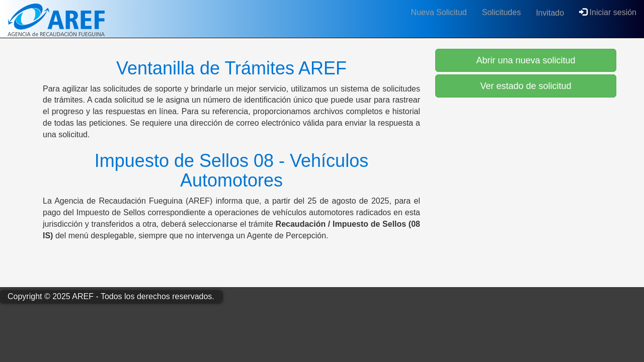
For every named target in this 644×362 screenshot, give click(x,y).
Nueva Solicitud (439, 12)
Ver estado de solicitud (526, 86)
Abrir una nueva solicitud (526, 60)
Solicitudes (501, 12)
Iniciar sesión (608, 12)
